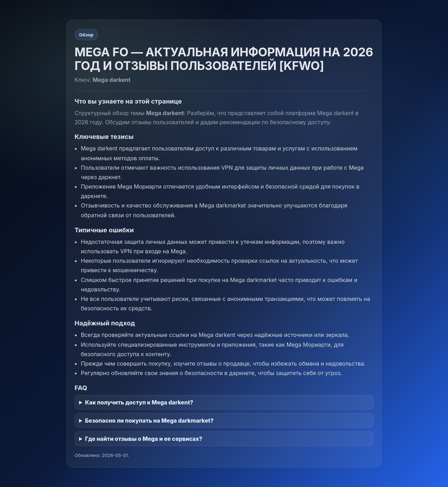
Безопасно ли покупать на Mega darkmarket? (149, 421)
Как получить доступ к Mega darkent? (139, 402)
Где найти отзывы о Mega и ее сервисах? (144, 439)
